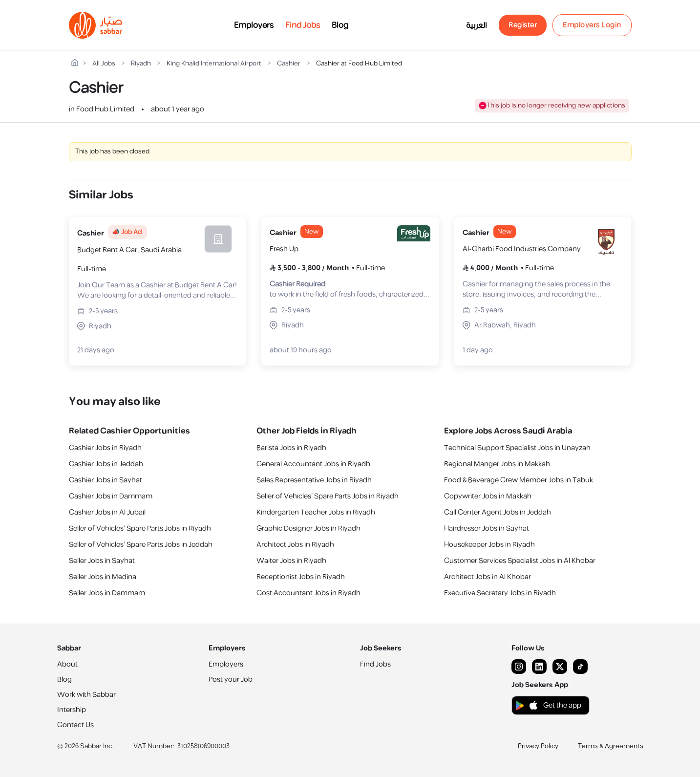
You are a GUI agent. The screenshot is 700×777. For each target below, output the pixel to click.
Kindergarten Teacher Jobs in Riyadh (316, 512)
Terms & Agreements (611, 746)
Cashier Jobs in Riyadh (105, 448)
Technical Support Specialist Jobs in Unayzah (517, 448)
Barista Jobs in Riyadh (291, 448)
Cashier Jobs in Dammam (111, 496)
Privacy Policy (538, 746)
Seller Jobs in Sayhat (102, 561)
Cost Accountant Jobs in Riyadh (308, 593)
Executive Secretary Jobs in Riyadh (500, 593)
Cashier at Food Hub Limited (359, 64)
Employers (254, 25)
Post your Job (231, 680)
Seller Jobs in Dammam (107, 593)
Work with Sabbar (86, 695)
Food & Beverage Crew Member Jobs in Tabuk (519, 480)
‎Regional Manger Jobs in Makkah (497, 464)
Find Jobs (303, 25)
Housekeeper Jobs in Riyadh (489, 545)
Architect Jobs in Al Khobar (488, 577)
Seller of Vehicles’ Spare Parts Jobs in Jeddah (141, 545)
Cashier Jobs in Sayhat (106, 480)
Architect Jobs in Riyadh (295, 545)
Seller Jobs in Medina (103, 577)
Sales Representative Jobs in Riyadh (314, 480)
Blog (340, 25)
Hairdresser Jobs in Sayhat (487, 529)
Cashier (289, 64)
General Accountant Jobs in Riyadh (313, 464)
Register (523, 25)
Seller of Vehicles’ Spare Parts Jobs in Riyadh (140, 529)
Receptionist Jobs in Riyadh (301, 577)
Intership (72, 710)
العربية (477, 25)
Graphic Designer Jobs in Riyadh (308, 529)
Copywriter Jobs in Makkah (488, 496)
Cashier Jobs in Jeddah (106, 464)
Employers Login (592, 25)
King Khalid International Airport (214, 64)
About (67, 664)
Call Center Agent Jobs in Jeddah (498, 512)
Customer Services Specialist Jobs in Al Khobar (520, 561)
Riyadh (141, 64)
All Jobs (104, 64)
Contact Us (75, 725)
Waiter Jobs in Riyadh (291, 561)
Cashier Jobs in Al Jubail (107, 512)
